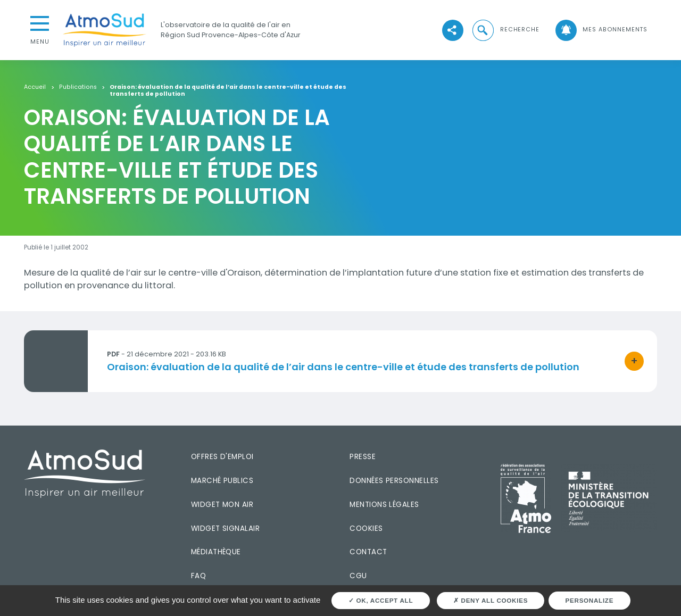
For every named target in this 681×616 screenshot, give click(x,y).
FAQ (198, 576)
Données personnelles (394, 481)
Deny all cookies (491, 600)
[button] (505, 30)
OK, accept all (381, 600)
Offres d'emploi (222, 457)
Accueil (35, 88)
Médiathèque (216, 552)
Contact (368, 552)
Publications (78, 88)
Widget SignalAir (225, 528)
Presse (363, 457)
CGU (358, 576)
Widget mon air (222, 505)
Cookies (366, 528)
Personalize (590, 600)
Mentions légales (384, 505)
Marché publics (222, 481)
